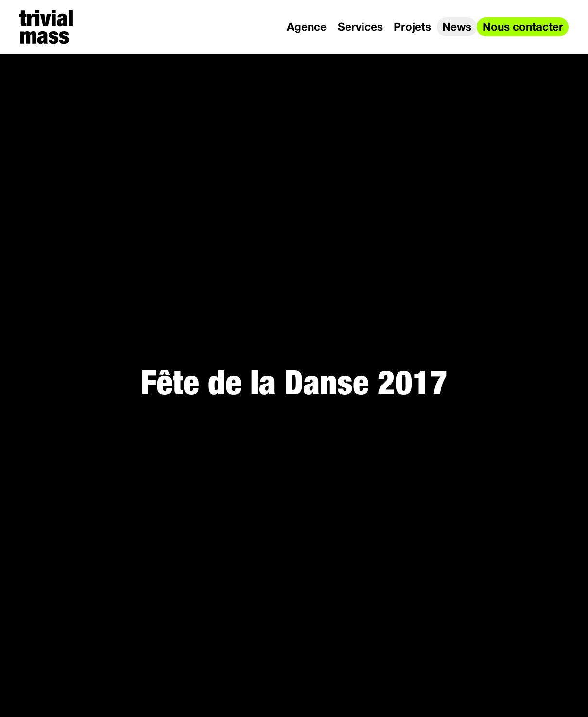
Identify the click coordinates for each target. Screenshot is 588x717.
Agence (307, 28)
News (457, 28)
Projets (412, 28)
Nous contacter (523, 28)
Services (360, 28)
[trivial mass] (46, 27)
